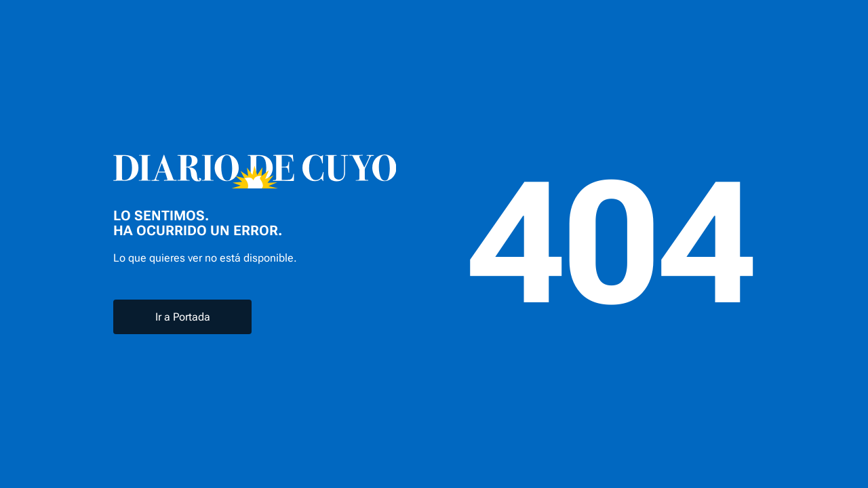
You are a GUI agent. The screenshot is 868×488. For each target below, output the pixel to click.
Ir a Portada (183, 317)
